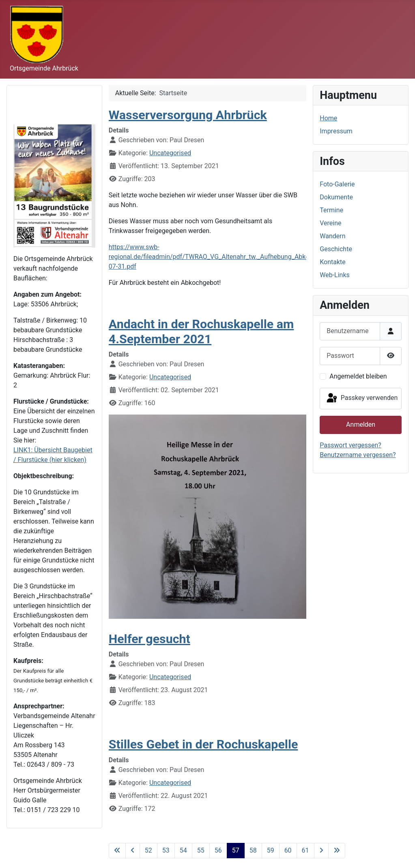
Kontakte (333, 262)
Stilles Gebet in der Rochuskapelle (203, 744)
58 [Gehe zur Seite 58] (253, 850)
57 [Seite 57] (236, 850)
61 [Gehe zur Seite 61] (305, 850)
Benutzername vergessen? (358, 455)
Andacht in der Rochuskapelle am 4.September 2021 (201, 331)
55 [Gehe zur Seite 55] (201, 850)
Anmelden (361, 424)
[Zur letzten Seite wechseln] (337, 851)
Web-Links (335, 275)
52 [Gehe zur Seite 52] (148, 850)
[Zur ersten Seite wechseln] (117, 851)
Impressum (336, 131)
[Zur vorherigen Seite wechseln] (133, 851)
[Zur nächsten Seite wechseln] (321, 851)
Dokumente (336, 197)
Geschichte (336, 249)
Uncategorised (170, 153)
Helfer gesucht (149, 639)
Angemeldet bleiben (358, 376)
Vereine (330, 223)
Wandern (332, 236)
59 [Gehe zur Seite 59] (271, 850)
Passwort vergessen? (350, 445)
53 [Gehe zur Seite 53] (166, 850)
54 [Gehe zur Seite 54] (183, 850)
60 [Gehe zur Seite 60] (288, 850)
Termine (331, 210)
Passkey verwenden (361, 398)
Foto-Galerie (337, 184)
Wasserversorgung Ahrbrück (188, 115)
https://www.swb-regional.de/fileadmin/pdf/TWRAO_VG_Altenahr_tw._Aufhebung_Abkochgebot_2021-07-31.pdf (230, 257)
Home (328, 118)
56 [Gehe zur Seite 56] (218, 850)
